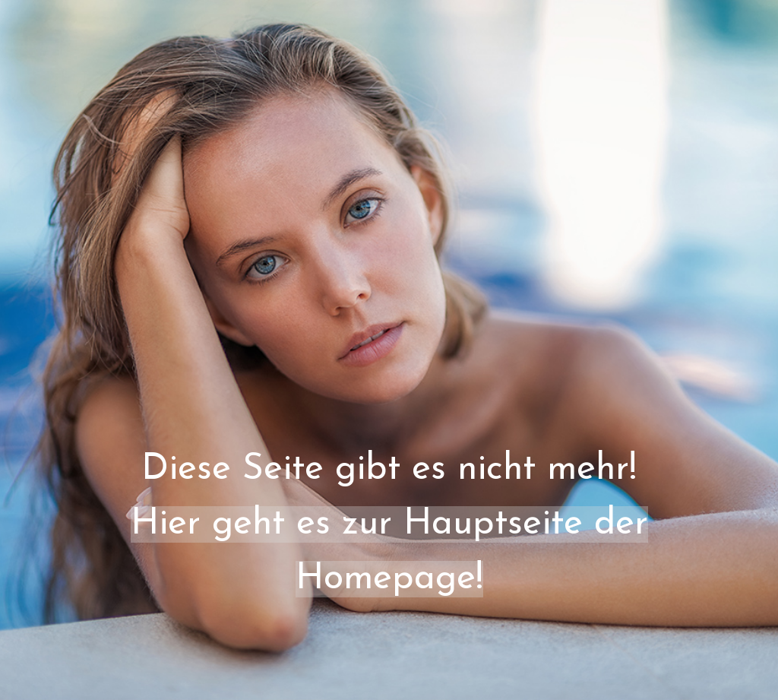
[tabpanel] (389, 388)
